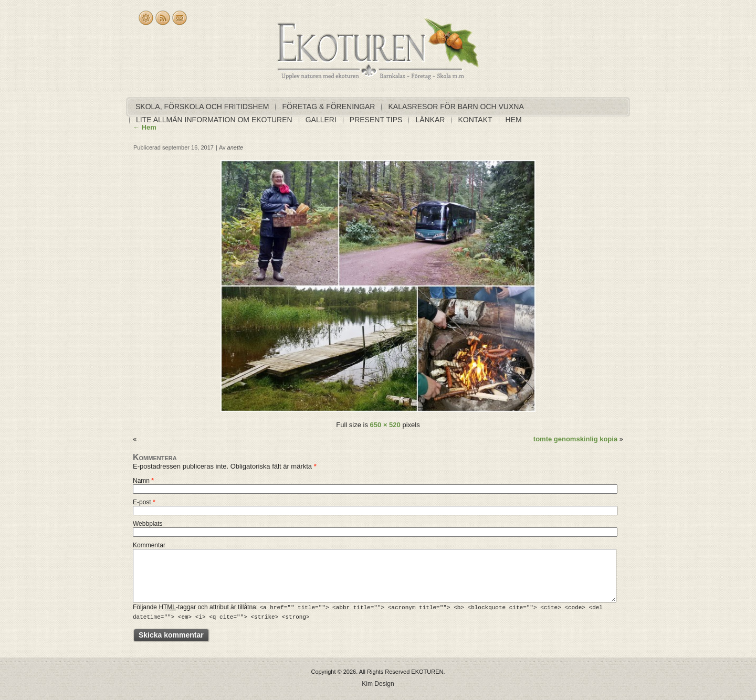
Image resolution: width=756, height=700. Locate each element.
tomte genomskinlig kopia (575, 439)
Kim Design (378, 683)
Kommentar (149, 545)
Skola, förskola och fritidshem (202, 107)
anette (235, 147)
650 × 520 (385, 425)
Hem (514, 120)
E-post (144, 502)
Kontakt (475, 120)
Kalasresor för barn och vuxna (456, 107)
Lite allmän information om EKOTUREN (214, 120)
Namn (143, 481)
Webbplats (148, 524)
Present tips (376, 120)
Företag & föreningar (328, 107)
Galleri (321, 120)
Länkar (430, 120)
